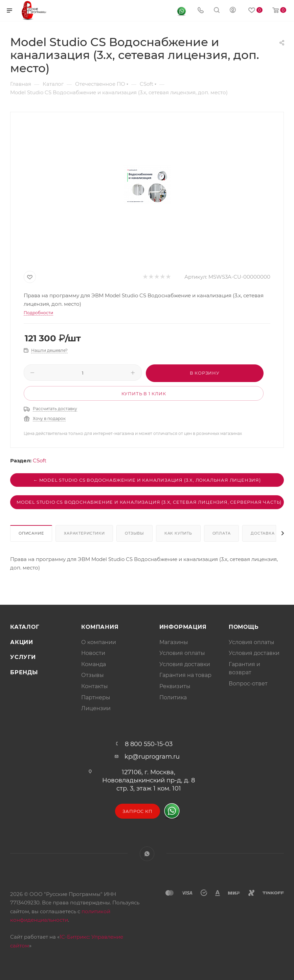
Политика (173, 697)
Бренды (24, 672)
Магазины (174, 642)
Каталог (25, 627)
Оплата (222, 533)
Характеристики (84, 533)
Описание (31, 533)
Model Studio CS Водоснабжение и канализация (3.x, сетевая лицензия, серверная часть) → (150, 502)
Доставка (263, 533)
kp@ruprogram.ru (152, 757)
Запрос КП (137, 811)
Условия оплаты (182, 653)
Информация (183, 627)
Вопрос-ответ (248, 684)
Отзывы (134, 533)
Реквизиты (175, 686)
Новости (93, 653)
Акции (22, 642)
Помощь (244, 627)
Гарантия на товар (185, 675)
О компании (99, 642)
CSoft (40, 461)
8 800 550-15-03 (149, 744)
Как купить (178, 533)
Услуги (23, 657)
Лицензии (96, 708)
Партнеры (96, 697)
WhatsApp (147, 854)
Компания (100, 627)
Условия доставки (185, 664)
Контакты (95, 686)
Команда (94, 664)
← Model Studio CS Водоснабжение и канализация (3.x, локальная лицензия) (147, 480)
